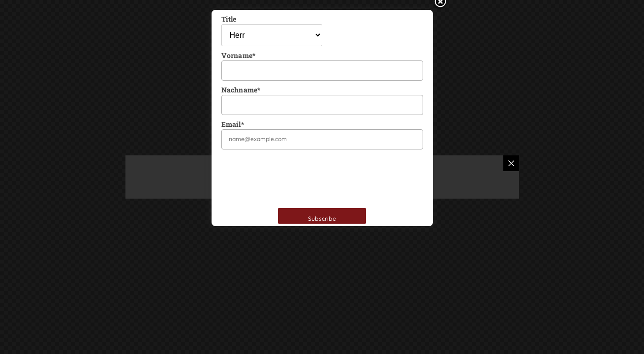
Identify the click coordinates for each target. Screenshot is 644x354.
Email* (233, 124)
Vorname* (239, 55)
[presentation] (296, 177)
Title (229, 19)
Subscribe (322, 219)
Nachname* (241, 90)
